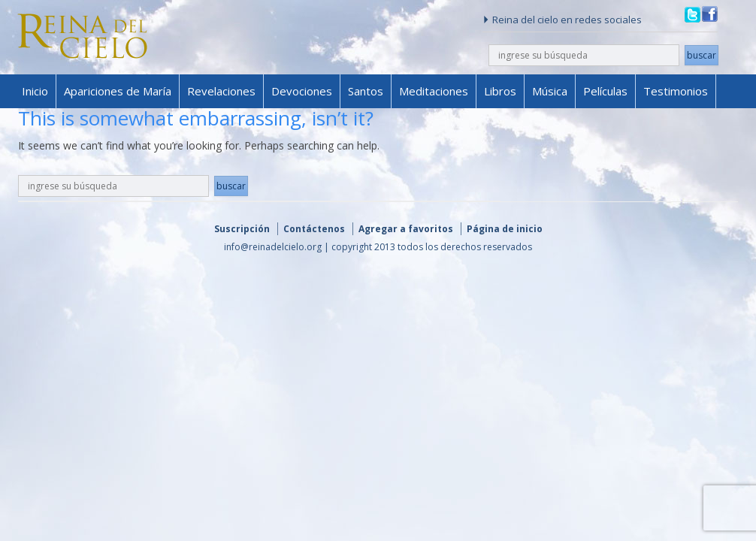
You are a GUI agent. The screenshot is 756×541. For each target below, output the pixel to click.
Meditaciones (434, 91)
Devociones (302, 91)
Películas (605, 91)
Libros (500, 91)
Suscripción (242, 229)
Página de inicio (505, 229)
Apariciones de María (118, 91)
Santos (366, 91)
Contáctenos (314, 229)
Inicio (35, 91)
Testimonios (676, 91)
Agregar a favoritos (406, 229)
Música (550, 91)
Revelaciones (221, 91)
